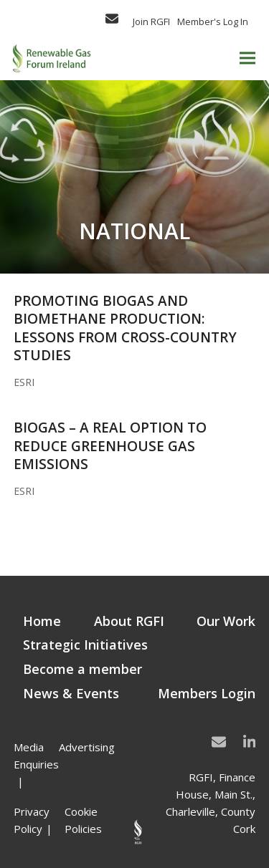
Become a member (82, 669)
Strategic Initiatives (85, 645)
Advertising (87, 747)
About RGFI (129, 621)
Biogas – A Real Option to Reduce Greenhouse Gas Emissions (110, 446)
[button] (247, 58)
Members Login (207, 693)
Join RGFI (151, 21)
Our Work (226, 621)
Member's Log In (213, 21)
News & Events (71, 693)
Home (42, 621)
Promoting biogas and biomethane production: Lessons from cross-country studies (125, 328)
